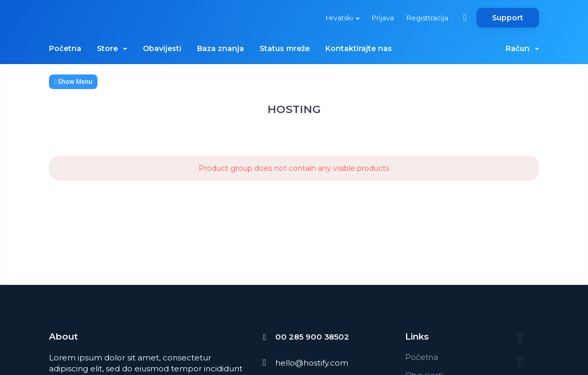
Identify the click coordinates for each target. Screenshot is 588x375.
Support (508, 18)
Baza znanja (220, 48)
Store (112, 48)
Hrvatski (342, 18)
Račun (522, 48)
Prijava (382, 18)
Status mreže (285, 48)
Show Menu (73, 82)
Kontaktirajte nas (359, 48)
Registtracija (427, 18)
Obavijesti (162, 48)
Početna (65, 48)
